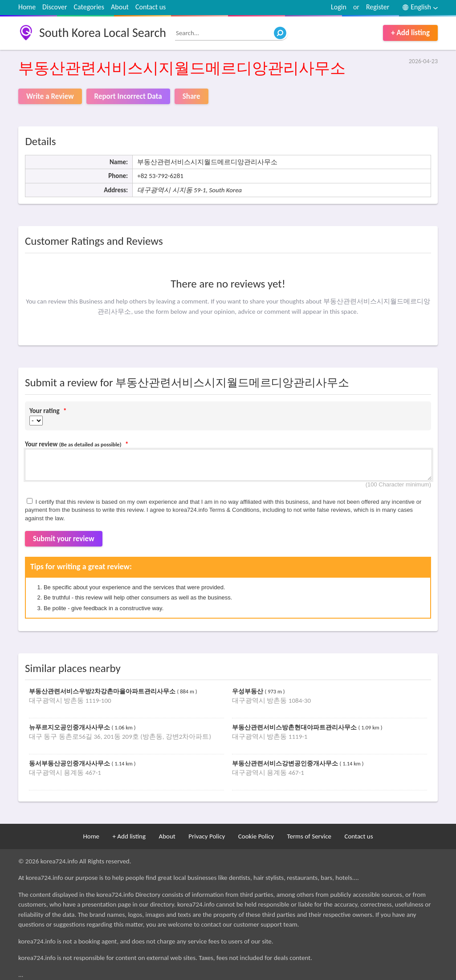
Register (378, 7)
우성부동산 (248, 691)
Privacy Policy (207, 836)
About (120, 7)
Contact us (151, 7)
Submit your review (64, 539)
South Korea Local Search (103, 33)
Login (339, 7)
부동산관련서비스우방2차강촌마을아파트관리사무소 (103, 691)
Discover (55, 7)
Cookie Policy (256, 836)
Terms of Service (309, 836)
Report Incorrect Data (128, 96)
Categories (89, 7)
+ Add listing (410, 33)
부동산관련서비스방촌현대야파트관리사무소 (295, 727)
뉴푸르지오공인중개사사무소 (70, 727)
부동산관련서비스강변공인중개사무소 (286, 763)
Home (27, 7)
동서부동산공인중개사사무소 (70, 763)
